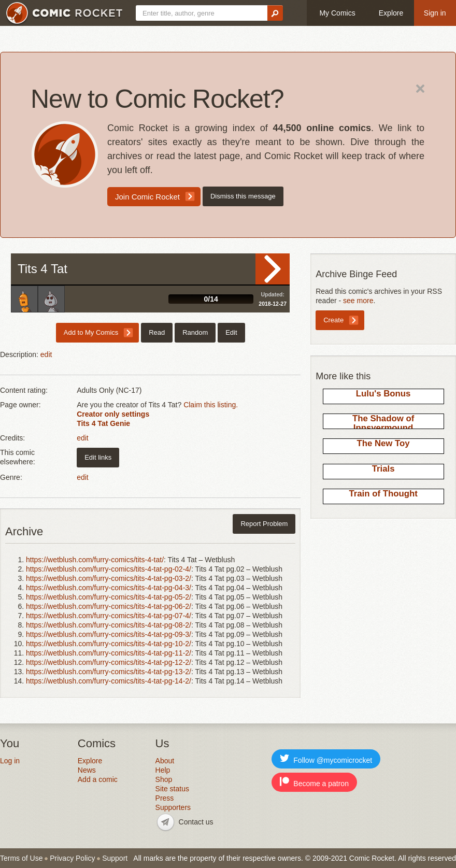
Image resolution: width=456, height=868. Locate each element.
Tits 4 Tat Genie (103, 423)
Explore (391, 13)
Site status (172, 789)
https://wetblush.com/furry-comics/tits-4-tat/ (95, 560)
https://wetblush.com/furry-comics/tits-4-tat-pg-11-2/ (109, 653)
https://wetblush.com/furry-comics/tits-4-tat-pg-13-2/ (109, 672)
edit (46, 354)
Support (115, 858)
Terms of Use (21, 858)
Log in (10, 761)
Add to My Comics (91, 332)
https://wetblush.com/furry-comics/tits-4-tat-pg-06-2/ (109, 606)
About (165, 761)
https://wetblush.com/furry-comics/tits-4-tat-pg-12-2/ (109, 662)
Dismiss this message (243, 196)
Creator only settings (113, 414)
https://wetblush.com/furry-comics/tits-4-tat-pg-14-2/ (109, 681)
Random (195, 332)
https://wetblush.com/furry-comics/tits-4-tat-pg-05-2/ (109, 597)
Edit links (98, 457)
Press (165, 798)
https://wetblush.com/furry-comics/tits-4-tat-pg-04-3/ (109, 588)
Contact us (196, 822)
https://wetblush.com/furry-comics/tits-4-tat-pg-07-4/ (109, 616)
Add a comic (98, 779)
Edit (231, 332)
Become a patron (314, 782)
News (87, 770)
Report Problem (264, 524)
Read (273, 269)
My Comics (337, 13)
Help (163, 770)
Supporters (173, 807)
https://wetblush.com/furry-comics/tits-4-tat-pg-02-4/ (109, 569)
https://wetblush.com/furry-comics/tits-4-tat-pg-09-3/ (109, 634)
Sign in (435, 13)
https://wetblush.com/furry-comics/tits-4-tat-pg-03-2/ (109, 578)
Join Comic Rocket (147, 197)
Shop (164, 779)
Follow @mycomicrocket (326, 759)
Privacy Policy (72, 858)
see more (358, 301)
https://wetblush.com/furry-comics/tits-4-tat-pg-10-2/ (109, 644)
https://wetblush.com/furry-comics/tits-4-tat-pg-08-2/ (109, 625)
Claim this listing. (211, 405)
